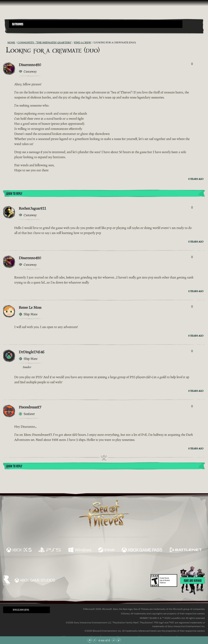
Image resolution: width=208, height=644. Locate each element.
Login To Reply (14, 194)
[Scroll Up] (95, 640)
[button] (96, 24)
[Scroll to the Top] (90, 640)
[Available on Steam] (107, 550)
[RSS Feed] (5, 43)
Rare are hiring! (193, 581)
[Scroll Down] (114, 640)
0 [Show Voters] (192, 64)
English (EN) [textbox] (21, 610)
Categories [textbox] (18, 24)
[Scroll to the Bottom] (119, 640)
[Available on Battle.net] (185, 550)
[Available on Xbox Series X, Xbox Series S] (19, 550)
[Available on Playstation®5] (50, 550)
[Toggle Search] (17, 30)
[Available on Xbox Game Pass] (142, 550)
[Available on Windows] (80, 550)
